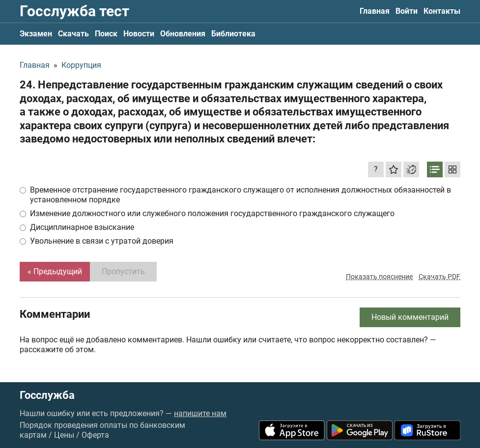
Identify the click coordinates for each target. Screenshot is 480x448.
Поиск (106, 34)
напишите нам (200, 413)
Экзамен (36, 34)
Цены (64, 435)
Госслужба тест (74, 11)
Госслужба (47, 395)
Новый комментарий (410, 317)
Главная (375, 11)
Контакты (442, 11)
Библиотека (233, 34)
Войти (407, 11)
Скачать (73, 34)
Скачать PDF (439, 277)
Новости (139, 34)
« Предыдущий (55, 271)
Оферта (95, 435)
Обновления (183, 34)
